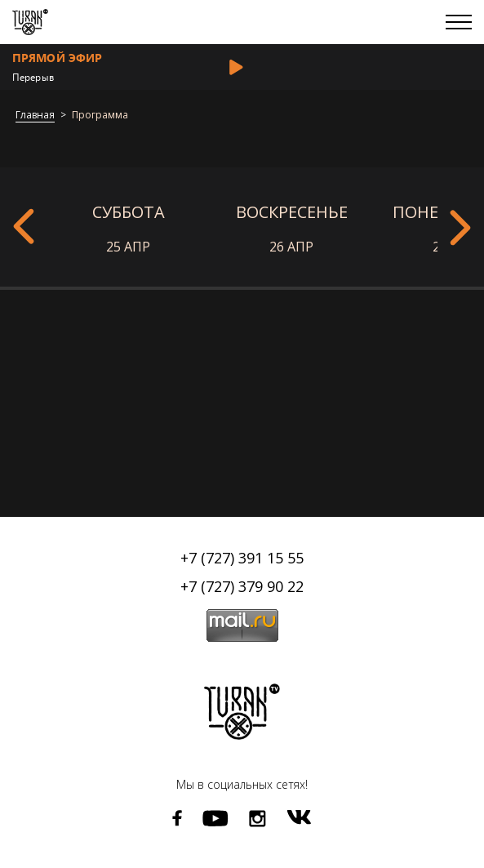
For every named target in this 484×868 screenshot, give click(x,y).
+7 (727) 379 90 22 (242, 586)
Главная (35, 116)
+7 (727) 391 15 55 (242, 558)
